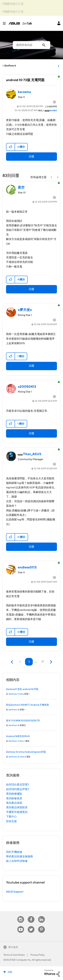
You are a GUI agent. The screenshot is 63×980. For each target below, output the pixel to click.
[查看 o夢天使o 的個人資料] (25, 310)
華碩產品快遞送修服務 (19, 856)
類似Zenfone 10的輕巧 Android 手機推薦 (27, 705)
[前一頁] (12, 662)
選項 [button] (58, 66)
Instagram (21, 916)
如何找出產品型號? (18, 785)
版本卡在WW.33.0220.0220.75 (23, 721)
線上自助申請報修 (17, 861)
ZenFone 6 (10, 66)
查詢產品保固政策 (17, 807)
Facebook (31, 916)
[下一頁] (51, 662)
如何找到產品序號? (18, 789)
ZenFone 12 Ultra (16, 757)
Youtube (21, 926)
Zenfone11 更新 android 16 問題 (22, 689)
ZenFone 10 (14, 710)
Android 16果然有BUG (18, 736)
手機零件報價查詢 (17, 812)
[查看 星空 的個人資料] (21, 188)
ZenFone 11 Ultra (16, 694)
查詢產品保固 (14, 803)
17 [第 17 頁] (43, 662)
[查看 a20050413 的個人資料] (27, 387)
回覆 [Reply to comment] (32, 289)
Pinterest (41, 926)
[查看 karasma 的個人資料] (24, 92)
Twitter (31, 926)
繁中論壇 (13, 947)
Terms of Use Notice (14, 955)
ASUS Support (15, 892)
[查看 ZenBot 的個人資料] (53, 111)
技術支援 (11, 821)
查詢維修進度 (14, 798)
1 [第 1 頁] (20, 662)
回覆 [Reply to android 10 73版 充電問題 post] (32, 157)
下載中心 (11, 817)
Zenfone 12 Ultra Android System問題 (26, 752)
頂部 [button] (10, 972)
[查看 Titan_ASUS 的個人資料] (32, 454)
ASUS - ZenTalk (20, 23)
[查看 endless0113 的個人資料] (27, 567)
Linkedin (41, 916)
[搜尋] (32, 45)
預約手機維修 (14, 852)
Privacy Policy (38, 955)
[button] (11, 147)
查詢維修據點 (14, 794)
